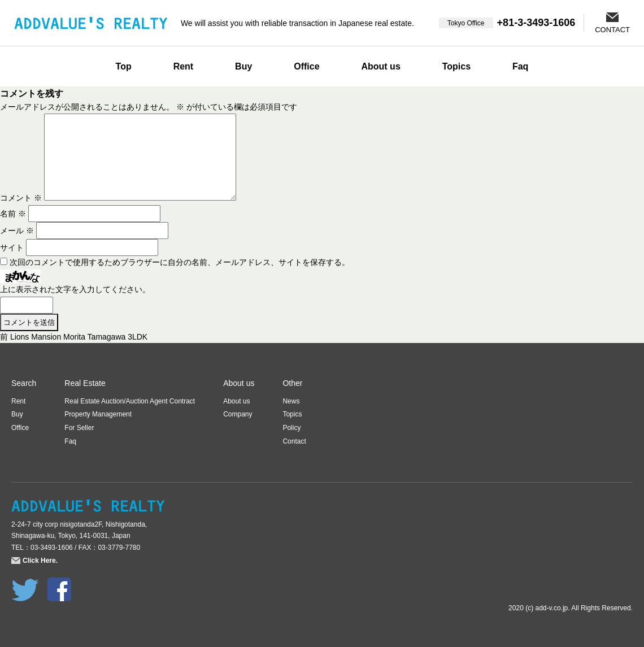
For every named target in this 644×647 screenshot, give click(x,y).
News (291, 401)
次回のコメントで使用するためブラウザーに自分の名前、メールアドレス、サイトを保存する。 (180, 262)
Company (238, 414)
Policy (291, 428)
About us (380, 66)
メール (17, 231)
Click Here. (40, 561)
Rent (184, 66)
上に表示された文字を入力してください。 (75, 289)
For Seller (79, 428)
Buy (243, 66)
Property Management (98, 414)
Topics (456, 66)
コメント (21, 198)
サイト (12, 247)
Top (124, 66)
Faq (520, 66)
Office (306, 66)
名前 (13, 214)
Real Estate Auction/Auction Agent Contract (130, 401)
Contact (294, 441)
